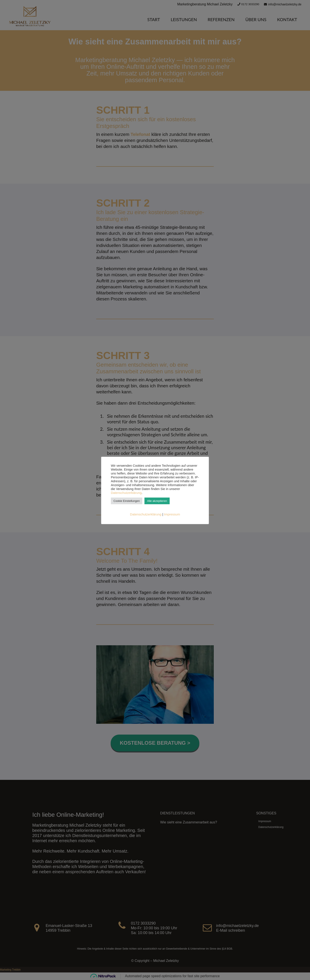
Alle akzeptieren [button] (157, 501)
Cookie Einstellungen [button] (127, 501)
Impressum (172, 514)
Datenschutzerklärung (126, 493)
